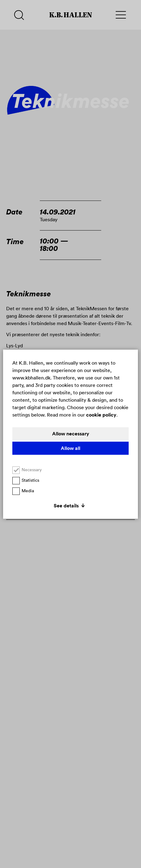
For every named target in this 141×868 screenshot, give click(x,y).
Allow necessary (71, 433)
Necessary (27, 470)
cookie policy (101, 415)
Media (23, 491)
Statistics (26, 480)
